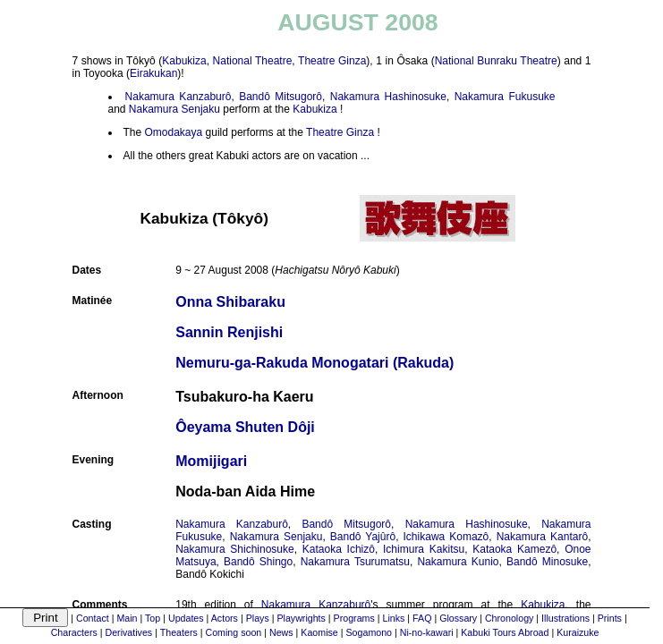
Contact (93, 618)
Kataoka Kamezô (514, 549)
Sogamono (370, 632)
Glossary (458, 618)
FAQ (422, 618)
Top (153, 618)
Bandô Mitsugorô (280, 97)
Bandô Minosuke (547, 562)
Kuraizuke (578, 632)
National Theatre (253, 61)
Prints (610, 618)
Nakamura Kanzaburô (178, 97)
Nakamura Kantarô (542, 537)
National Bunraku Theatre (496, 61)
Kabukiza (184, 61)
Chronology (510, 618)
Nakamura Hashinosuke (388, 97)
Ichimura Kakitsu (424, 549)
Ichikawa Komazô (446, 537)
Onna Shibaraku (230, 302)
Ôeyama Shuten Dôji (245, 427)
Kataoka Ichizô (339, 549)
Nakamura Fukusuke (505, 97)
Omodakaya (174, 132)
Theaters (179, 632)
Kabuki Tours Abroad (505, 632)
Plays (258, 618)
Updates (186, 618)
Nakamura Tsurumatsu (355, 562)
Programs (354, 618)
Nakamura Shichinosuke (235, 549)
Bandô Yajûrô (363, 537)
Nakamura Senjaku (174, 109)
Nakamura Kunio (458, 562)
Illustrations (565, 618)
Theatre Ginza (332, 61)
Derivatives (128, 632)
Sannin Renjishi (229, 332)
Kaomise (319, 632)
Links (394, 618)
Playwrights (301, 618)
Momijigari (211, 461)
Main (127, 618)
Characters (74, 632)
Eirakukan (153, 73)
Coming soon (233, 632)
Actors (225, 618)
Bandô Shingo (258, 562)
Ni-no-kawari (427, 632)
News (281, 632)
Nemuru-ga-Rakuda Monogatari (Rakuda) (314, 363)
